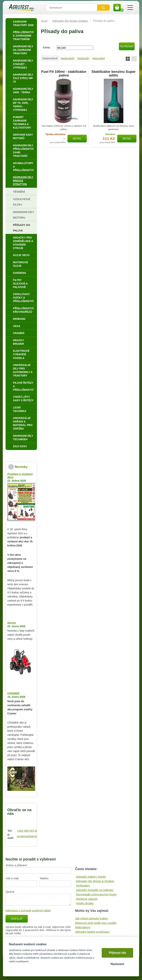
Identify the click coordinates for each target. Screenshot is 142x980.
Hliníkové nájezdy (87, 899)
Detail (77, 139)
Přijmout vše (118, 953)
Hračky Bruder (85, 903)
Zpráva (10, 892)
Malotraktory (83, 927)
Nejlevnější (67, 58)
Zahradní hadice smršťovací (92, 932)
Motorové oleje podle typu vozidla (96, 923)
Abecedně (99, 58)
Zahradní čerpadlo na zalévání (95, 890)
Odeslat (17, 919)
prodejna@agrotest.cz (31, 836)
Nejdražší (83, 58)
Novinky (21, 467)
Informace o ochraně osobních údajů (28, 910)
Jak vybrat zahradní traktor (92, 918)
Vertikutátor (83, 886)
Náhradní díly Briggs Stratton (70, 21)
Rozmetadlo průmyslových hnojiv (96, 894)
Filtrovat (127, 46)
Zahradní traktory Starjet (91, 877)
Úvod (44, 21)
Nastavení (117, 964)
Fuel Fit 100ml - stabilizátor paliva (64, 74)
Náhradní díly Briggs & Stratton (95, 881)
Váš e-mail (12, 878)
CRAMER (13, 693)
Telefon (44, 878)
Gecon (12, 623)
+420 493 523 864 (28, 831)
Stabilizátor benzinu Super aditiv (114, 74)
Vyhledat (103, 8)
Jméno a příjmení (16, 865)
